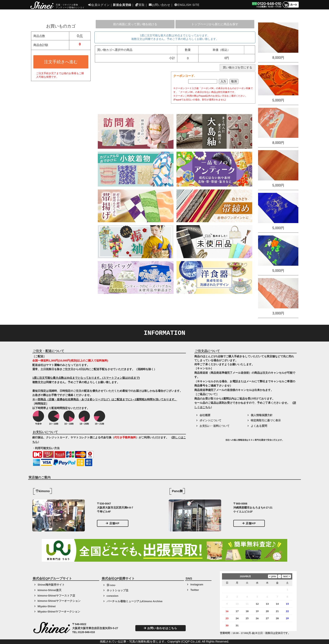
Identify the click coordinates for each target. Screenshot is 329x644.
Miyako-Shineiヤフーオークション (59, 612)
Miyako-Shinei (47, 606)
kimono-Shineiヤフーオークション (59, 601)
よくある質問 (259, 426)
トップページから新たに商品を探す (215, 24)
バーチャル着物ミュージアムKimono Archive (135, 601)
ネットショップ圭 (117, 590)
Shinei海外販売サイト (51, 585)
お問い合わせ (160, 5)
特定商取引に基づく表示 (266, 420)
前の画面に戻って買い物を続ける (135, 24)
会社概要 (205, 415)
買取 (140, 5)
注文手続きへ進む (61, 62)
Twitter (195, 590)
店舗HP (113, 523)
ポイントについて (210, 420)
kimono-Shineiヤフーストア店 (56, 596)
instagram (197, 584)
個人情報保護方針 (262, 415)
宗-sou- (111, 585)
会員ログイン (99, 5)
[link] (209, 442)
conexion (112, 596)
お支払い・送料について (215, 426)
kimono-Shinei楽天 (50, 590)
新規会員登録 (122, 5)
